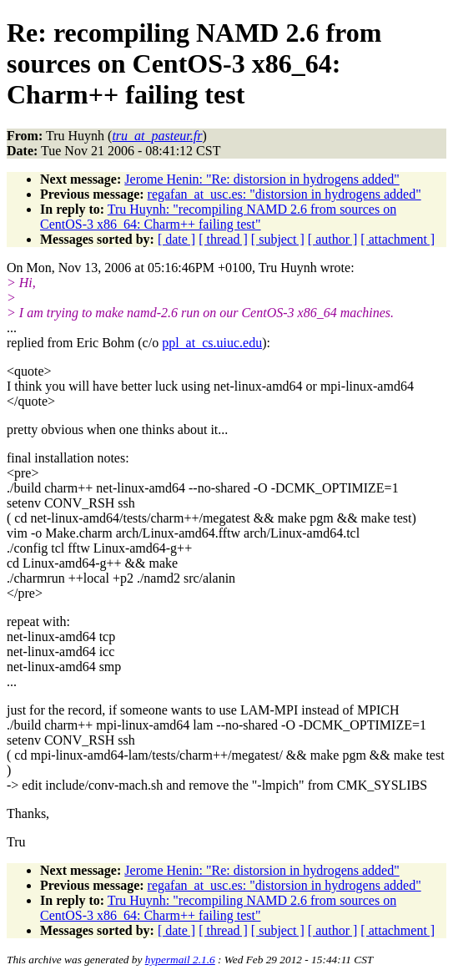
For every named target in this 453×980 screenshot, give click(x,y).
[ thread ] (223, 239)
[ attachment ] (398, 239)
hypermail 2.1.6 (180, 960)
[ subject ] (278, 239)
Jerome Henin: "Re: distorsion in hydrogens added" (262, 179)
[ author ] (333, 239)
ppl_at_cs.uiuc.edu (212, 343)
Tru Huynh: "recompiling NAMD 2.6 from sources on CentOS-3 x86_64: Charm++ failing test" (218, 217)
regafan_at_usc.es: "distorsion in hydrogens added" (284, 194)
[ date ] (176, 239)
